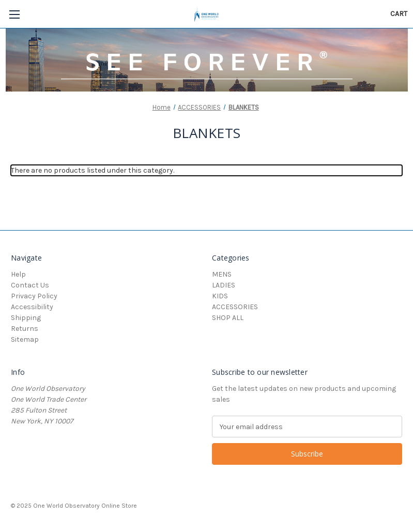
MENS (222, 274)
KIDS (220, 296)
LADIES (224, 285)
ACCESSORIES (235, 307)
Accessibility (32, 307)
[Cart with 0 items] (399, 14)
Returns (25, 329)
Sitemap (25, 339)
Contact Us (30, 285)
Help (18, 274)
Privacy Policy (34, 296)
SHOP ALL (228, 318)
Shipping (26, 318)
